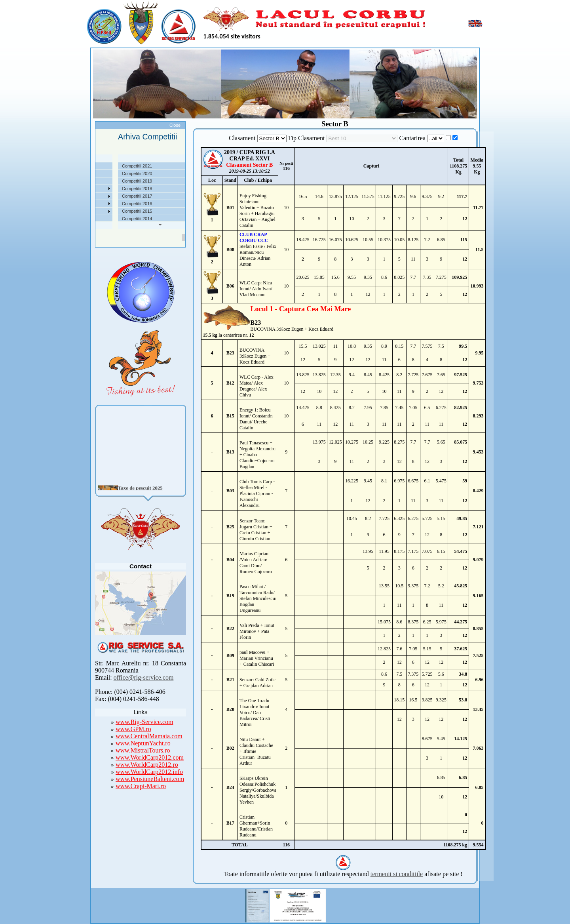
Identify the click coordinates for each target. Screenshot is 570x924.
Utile (76, 204)
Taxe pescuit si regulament (97, 181)
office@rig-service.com (144, 677)
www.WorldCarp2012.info (149, 772)
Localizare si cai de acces (96, 173)
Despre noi (82, 166)
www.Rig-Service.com (144, 722)
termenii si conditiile (397, 874)
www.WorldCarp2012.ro (147, 765)
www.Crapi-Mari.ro (141, 786)
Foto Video (82, 211)
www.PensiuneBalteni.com (150, 779)
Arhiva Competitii (88, 196)
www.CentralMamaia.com (149, 736)
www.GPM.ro (133, 729)
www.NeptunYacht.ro (143, 743)
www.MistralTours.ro (143, 750)
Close (175, 125)
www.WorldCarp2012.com (150, 757)
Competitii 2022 (86, 189)
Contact (79, 219)
